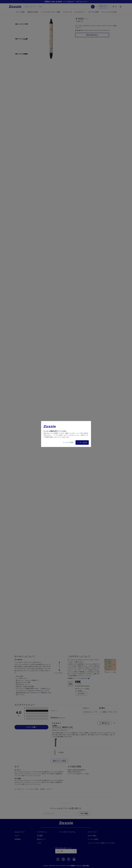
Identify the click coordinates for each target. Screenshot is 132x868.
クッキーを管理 (68, 442)
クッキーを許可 (82, 442)
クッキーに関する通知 (81, 433)
